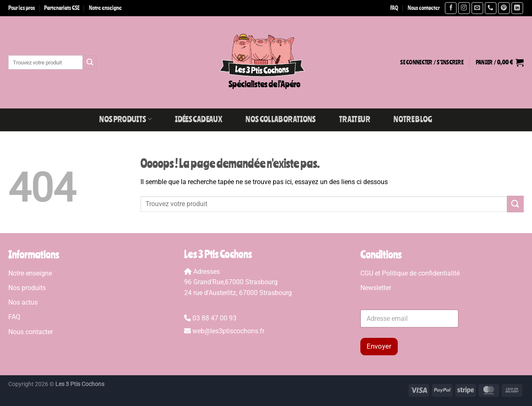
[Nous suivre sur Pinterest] (504, 8)
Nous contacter (424, 8)
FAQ (394, 8)
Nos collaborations (281, 119)
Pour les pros (22, 8)
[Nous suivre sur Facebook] (451, 8)
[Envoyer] (90, 62)
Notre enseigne (105, 8)
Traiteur (355, 119)
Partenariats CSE (62, 8)
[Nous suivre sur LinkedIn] (517, 8)
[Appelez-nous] (491, 8)
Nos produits (126, 119)
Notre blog (413, 119)
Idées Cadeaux (199, 119)
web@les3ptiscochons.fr (228, 331)
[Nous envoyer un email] (477, 8)
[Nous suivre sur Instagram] (464, 8)
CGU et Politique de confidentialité (410, 273)
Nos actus (23, 302)
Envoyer (379, 346)
